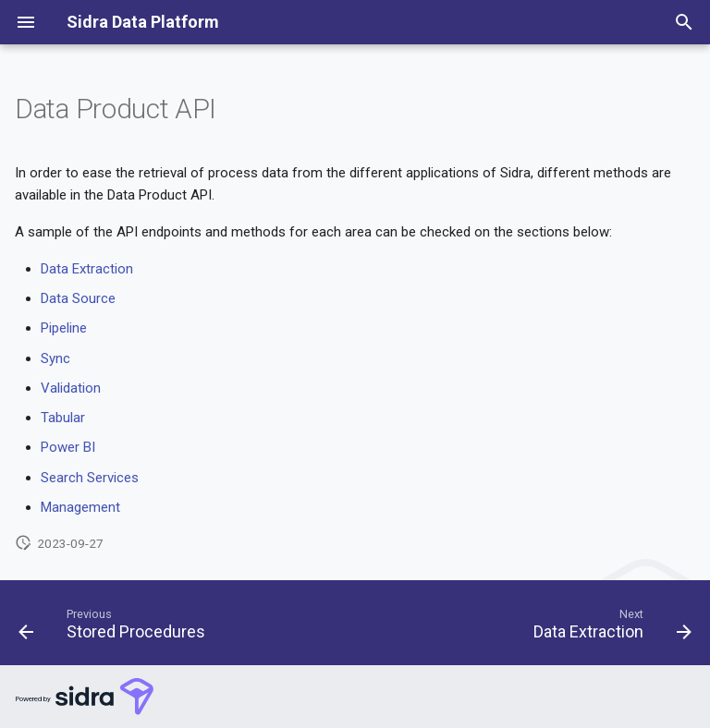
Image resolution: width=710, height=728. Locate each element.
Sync (55, 358)
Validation (71, 388)
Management (80, 507)
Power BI (68, 447)
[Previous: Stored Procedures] (115, 628)
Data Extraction (87, 269)
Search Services (90, 478)
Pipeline (64, 328)
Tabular (63, 418)
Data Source (78, 298)
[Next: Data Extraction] (609, 628)
